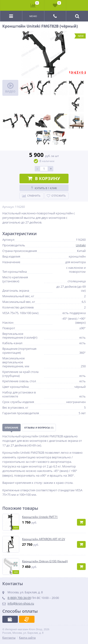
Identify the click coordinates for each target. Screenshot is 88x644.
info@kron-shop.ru (21, 603)
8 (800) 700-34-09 (19, 598)
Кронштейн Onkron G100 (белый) (45, 561)
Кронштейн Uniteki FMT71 (40, 517)
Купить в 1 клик (44, 188)
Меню (33, 16)
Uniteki (81, 245)
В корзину (44, 178)
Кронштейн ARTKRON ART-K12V (44, 539)
